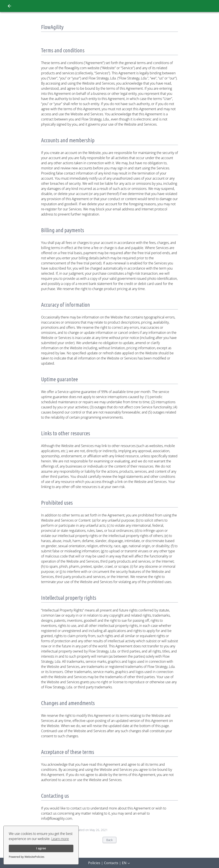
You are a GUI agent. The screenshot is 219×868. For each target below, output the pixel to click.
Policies (94, 863)
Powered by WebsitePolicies (27, 857)
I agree (41, 848)
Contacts (111, 863)
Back (109, 840)
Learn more (60, 839)
